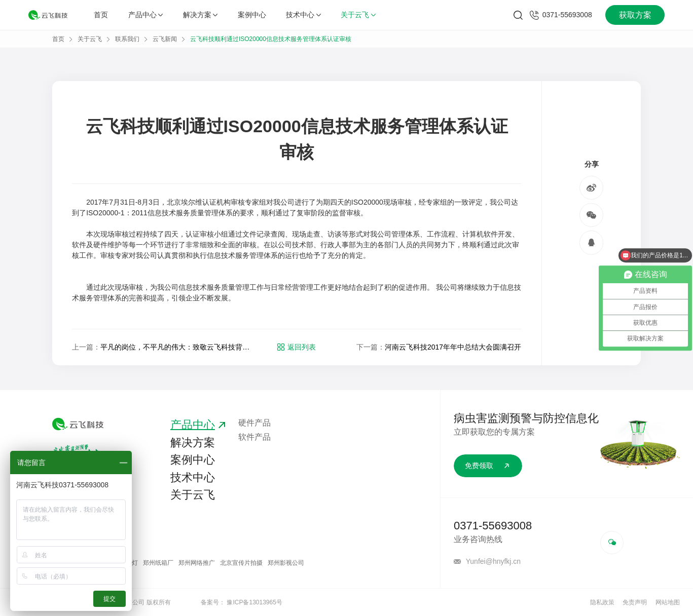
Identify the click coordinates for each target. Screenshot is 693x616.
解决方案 (200, 15)
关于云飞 (358, 15)
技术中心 (303, 15)
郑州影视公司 (286, 563)
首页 (101, 15)
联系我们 (127, 39)
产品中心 (145, 15)
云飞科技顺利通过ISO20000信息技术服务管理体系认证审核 (271, 39)
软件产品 (254, 437)
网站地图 (668, 602)
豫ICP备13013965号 (254, 602)
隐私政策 (602, 602)
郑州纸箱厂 (158, 563)
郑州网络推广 (197, 563)
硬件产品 (254, 423)
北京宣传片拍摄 (241, 563)
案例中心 (252, 15)
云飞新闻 (165, 39)
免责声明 (635, 602)
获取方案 (635, 15)
